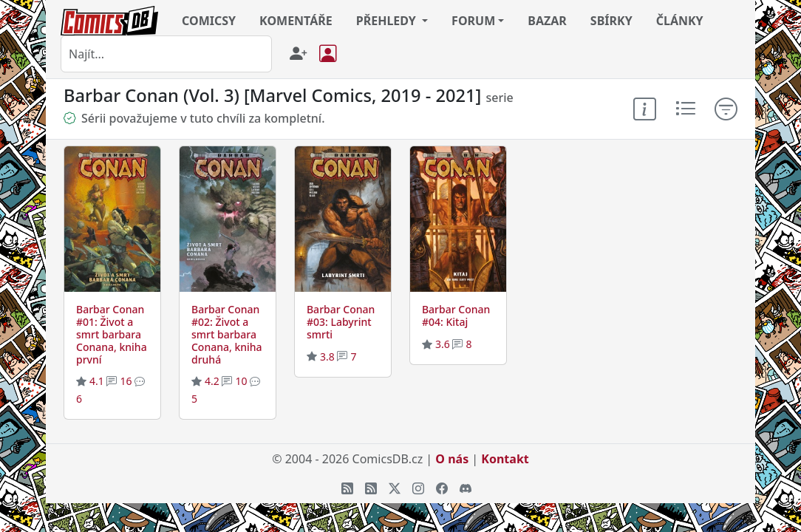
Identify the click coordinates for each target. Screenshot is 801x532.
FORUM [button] (473, 21)
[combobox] (166, 54)
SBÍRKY (611, 21)
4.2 (212, 381)
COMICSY (209, 21)
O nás (452, 459)
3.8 (327, 357)
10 (241, 381)
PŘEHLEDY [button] (388, 21)
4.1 (97, 381)
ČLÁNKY (680, 21)
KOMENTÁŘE (296, 21)
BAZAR (547, 21)
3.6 (443, 344)
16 (126, 381)
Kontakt (505, 459)
